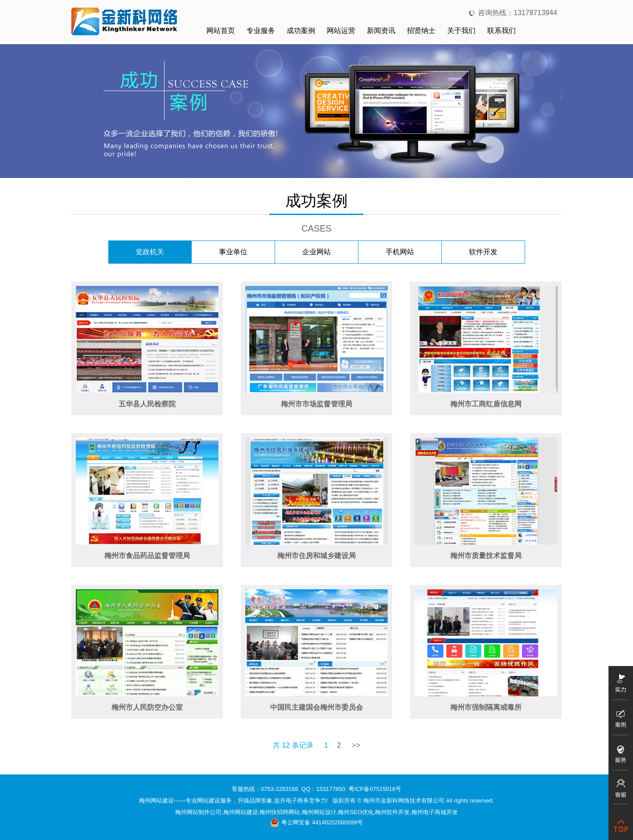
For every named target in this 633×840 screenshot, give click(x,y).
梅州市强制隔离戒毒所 (486, 707)
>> (356, 745)
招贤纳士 (421, 31)
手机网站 (400, 252)
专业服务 (261, 31)
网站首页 (221, 31)
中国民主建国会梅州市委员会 (316, 707)
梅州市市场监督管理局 (316, 404)
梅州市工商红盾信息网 (486, 404)
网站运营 (341, 31)
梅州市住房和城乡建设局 (316, 556)
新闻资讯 (381, 31)
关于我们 (461, 31)
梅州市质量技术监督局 (486, 556)
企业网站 (316, 252)
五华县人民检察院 (147, 404)
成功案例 (301, 31)
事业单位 (233, 252)
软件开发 (483, 252)
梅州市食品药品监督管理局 (147, 556)
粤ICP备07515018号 (375, 789)
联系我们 (501, 31)
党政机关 (150, 252)
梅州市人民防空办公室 (147, 707)
